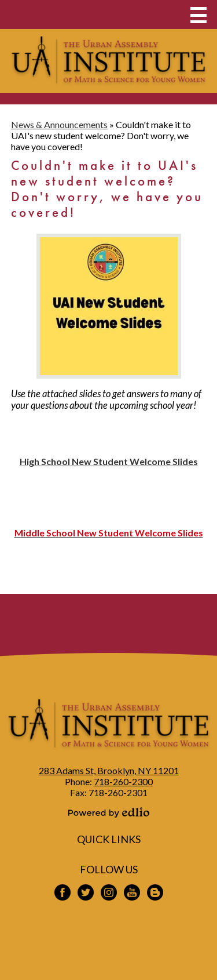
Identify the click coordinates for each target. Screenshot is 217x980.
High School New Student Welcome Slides (109, 461)
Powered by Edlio (109, 812)
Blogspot (155, 894)
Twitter (86, 894)
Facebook (62, 894)
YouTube (132, 894)
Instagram (109, 894)
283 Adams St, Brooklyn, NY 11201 (109, 770)
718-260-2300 (123, 781)
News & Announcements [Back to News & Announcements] (59, 124)
